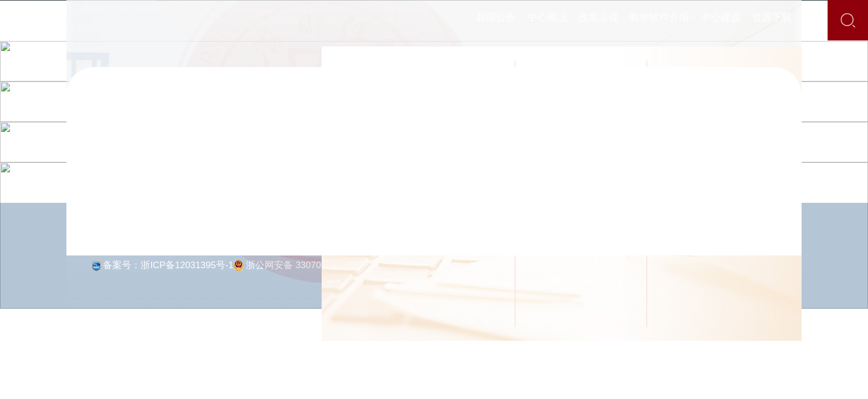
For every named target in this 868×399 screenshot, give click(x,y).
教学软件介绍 (652, 20)
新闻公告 (442, 20)
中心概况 (509, 20)
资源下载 (794, 20)
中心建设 (728, 20)
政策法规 (575, 20)
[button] (113, 379)
